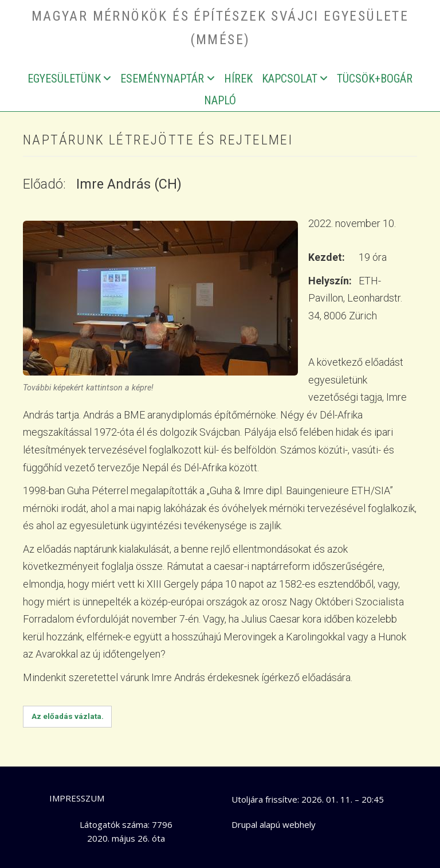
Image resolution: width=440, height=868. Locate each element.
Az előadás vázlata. (68, 716)
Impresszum (77, 798)
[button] (160, 297)
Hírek (238, 79)
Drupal (244, 824)
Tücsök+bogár (375, 79)
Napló (220, 100)
